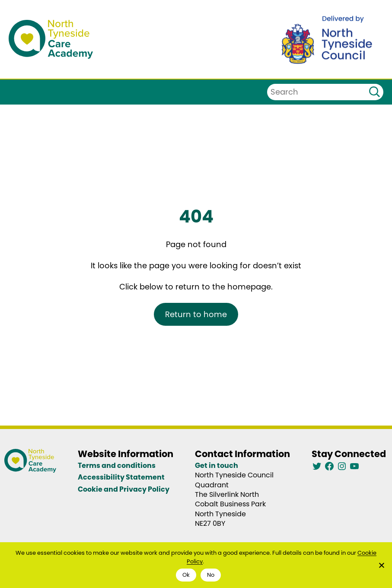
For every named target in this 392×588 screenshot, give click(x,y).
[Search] (374, 92)
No (211, 575)
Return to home (196, 314)
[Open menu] (14, 92)
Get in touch (217, 466)
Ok (186, 575)
